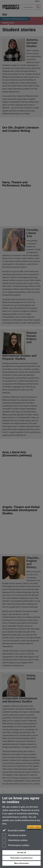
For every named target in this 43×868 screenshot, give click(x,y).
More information (22, 863)
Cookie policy (34, 827)
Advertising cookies (15, 840)
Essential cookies (14, 830)
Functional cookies (14, 836)
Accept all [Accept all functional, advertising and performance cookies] (22, 852)
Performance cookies (16, 845)
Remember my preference (22, 858)
